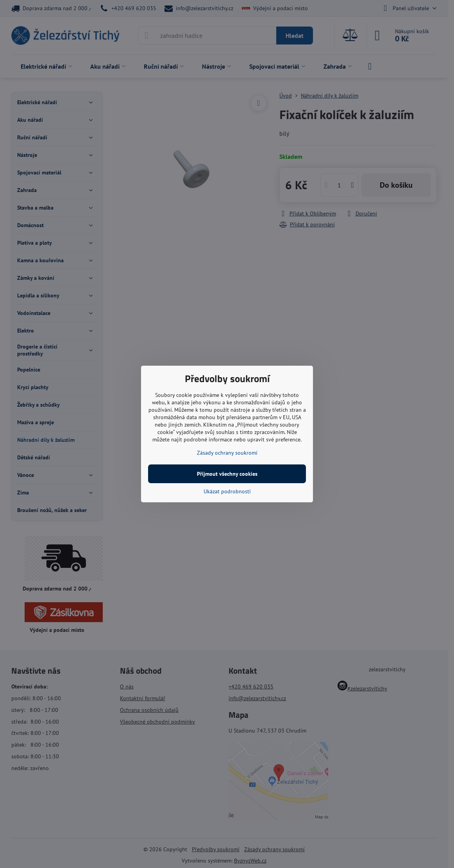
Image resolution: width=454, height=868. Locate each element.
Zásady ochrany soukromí (227, 453)
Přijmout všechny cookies (227, 474)
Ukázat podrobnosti (227, 491)
